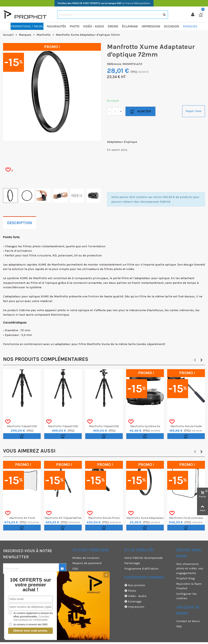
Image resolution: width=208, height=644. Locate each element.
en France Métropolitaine (104, 3)
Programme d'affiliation (141, 569)
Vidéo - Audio (135, 596)
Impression (134, 607)
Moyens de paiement (87, 563)
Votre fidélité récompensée (144, 558)
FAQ (179, 626)
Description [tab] (19, 223)
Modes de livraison (86, 558)
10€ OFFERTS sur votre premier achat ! (31, 585)
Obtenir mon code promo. (30, 631)
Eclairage (133, 602)
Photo (130, 591)
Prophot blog (186, 578)
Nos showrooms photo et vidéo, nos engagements (190, 568)
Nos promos (135, 585)
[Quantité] (115, 111)
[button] (195, 360)
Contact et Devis (188, 621)
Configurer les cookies (186, 596)
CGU (75, 569)
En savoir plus (117, 150)
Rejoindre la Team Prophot (189, 586)
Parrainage (132, 563)
